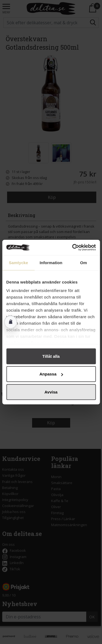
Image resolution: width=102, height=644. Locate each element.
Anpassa (51, 374)
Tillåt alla (51, 356)
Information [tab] (51, 262)
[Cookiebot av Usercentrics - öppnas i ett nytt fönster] (73, 248)
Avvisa (51, 392)
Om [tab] (84, 262)
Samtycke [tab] (18, 262)
